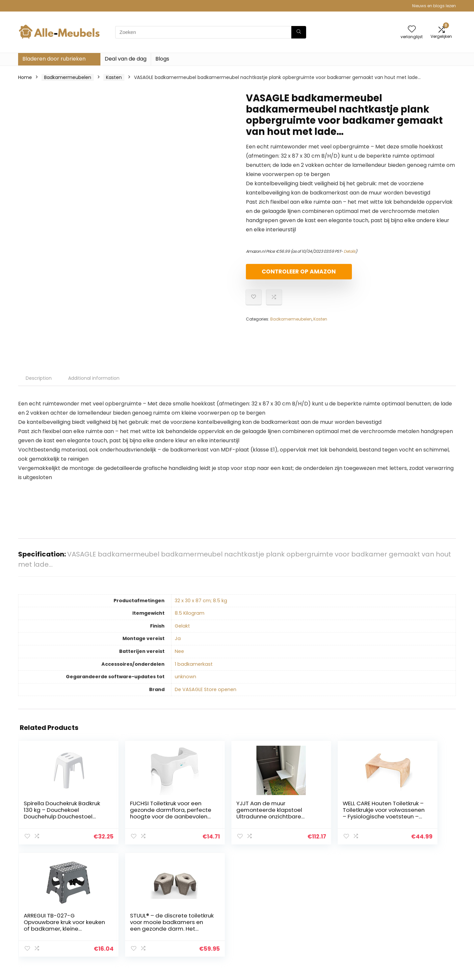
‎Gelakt (182, 626)
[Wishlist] (412, 29)
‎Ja (178, 638)
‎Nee (179, 651)
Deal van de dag (126, 59)
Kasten (114, 77)
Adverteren (332, 939)
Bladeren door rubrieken (54, 59)
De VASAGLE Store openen (206, 689)
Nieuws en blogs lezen (434, 6)
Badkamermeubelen (68, 77)
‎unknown (185, 677)
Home (25, 77)
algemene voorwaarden (418, 912)
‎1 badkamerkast (194, 664)
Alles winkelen (335, 912)
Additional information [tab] (94, 378)
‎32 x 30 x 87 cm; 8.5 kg (201, 601)
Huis (324, 902)
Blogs (162, 59)
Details (350, 251)
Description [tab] (39, 378)
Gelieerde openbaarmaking (421, 921)
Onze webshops (337, 930)
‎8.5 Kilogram (190, 613)
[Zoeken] (299, 32)
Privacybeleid (405, 902)
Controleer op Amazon (284, 274)
